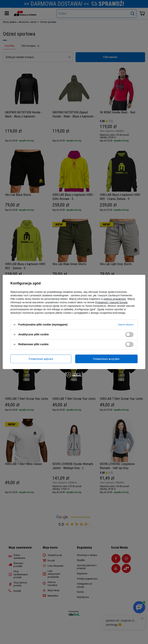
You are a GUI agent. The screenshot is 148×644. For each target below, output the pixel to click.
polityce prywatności (115, 299)
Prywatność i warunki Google (111, 302)
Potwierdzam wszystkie (106, 359)
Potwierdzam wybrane (41, 359)
